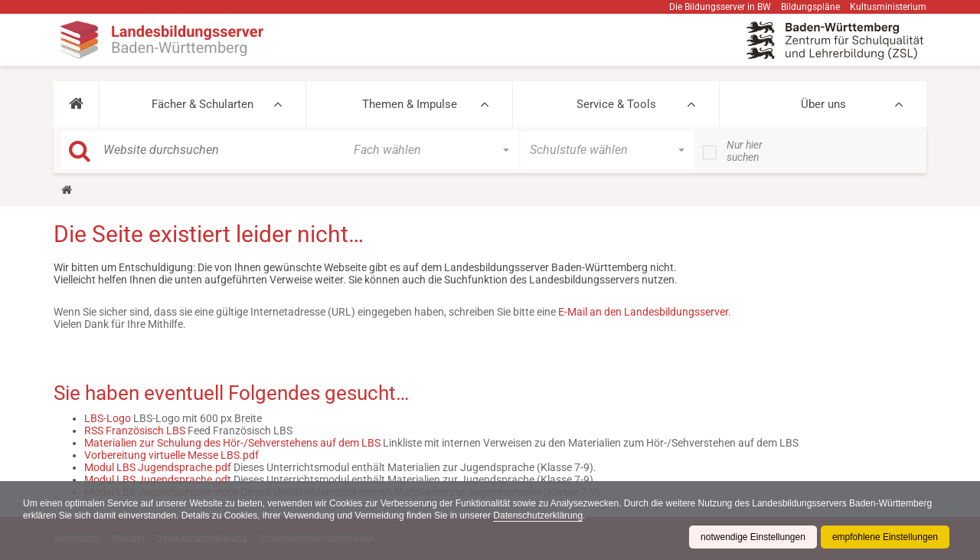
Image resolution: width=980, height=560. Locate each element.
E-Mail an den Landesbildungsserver (643, 312)
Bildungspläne (810, 7)
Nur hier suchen (745, 151)
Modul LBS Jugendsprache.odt (158, 480)
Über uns (823, 104)
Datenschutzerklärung (538, 516)
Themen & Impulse (410, 104)
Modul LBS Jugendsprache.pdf (158, 467)
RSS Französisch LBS (135, 431)
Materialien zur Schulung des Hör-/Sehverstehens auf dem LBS (232, 443)
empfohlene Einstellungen (885, 537)
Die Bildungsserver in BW (720, 7)
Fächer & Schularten (203, 104)
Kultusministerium (888, 7)
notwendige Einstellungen (753, 537)
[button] (76, 104)
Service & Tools (616, 104)
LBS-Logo (108, 418)
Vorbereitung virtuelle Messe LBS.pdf (171, 455)
